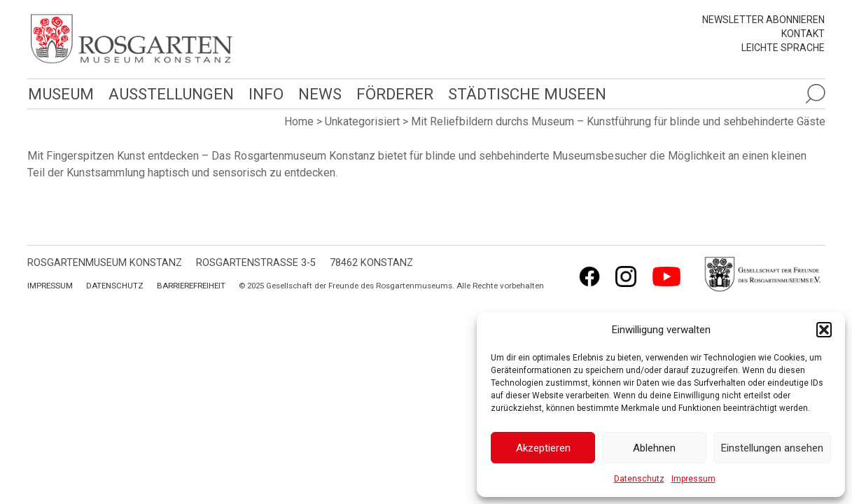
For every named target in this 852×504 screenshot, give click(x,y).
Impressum (693, 479)
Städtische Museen (522, 93)
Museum (60, 93)
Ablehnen (654, 448)
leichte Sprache (783, 48)
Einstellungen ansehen (772, 448)
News (316, 93)
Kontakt (803, 34)
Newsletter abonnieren (763, 20)
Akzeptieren (543, 448)
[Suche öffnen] (815, 94)
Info (263, 93)
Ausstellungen (169, 93)
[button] (824, 330)
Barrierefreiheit (191, 286)
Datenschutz (639, 479)
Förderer (391, 93)
